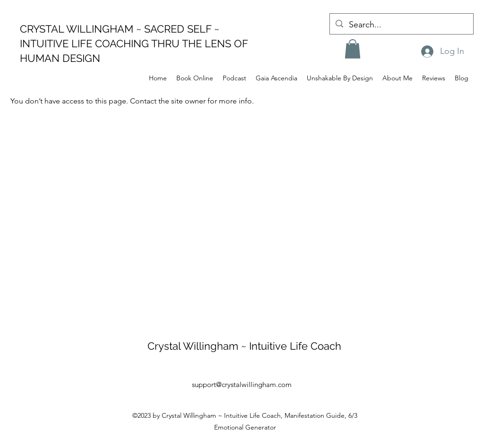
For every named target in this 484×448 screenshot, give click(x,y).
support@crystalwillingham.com (242, 384)
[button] (353, 49)
